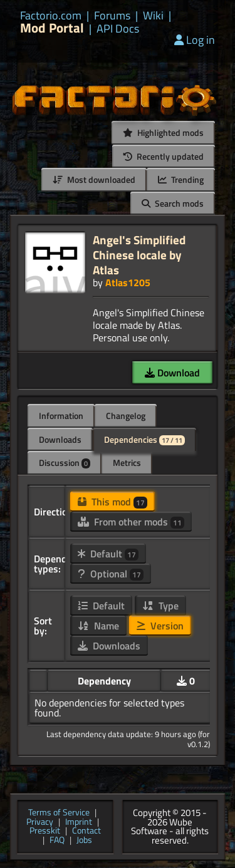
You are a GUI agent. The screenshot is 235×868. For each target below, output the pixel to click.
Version (160, 626)
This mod (112, 502)
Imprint (79, 823)
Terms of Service (59, 813)
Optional (111, 574)
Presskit (45, 831)
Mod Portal (52, 28)
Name (98, 626)
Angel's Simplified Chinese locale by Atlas (139, 255)
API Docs (118, 29)
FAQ (57, 841)
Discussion (65, 462)
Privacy (40, 823)
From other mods (131, 522)
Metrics (127, 462)
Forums (112, 16)
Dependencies (144, 439)
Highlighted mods (163, 132)
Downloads (60, 439)
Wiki (153, 16)
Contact (86, 831)
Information (61, 416)
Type (160, 606)
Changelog (126, 416)
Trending (181, 179)
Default (108, 554)
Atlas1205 (128, 282)
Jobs (84, 841)
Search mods (173, 203)
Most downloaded (94, 179)
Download (172, 373)
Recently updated (164, 156)
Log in (195, 40)
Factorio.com (51, 16)
